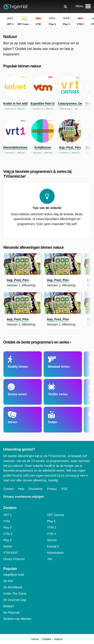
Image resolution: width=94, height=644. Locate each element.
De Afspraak (11, 612)
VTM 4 (52, 534)
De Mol (8, 581)
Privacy (52, 489)
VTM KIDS (10, 553)
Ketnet (8, 546)
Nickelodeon (55, 553)
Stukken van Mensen (17, 619)
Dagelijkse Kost (14, 575)
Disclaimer (36, 489)
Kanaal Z (53, 546)
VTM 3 (8, 534)
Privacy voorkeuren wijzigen (24, 497)
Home (35, 639)
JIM (50, 559)
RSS (64, 489)
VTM (6, 521)
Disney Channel (14, 559)
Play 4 (51, 521)
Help (21, 489)
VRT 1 (7, 515)
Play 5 (7, 527)
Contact (8, 489)
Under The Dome (15, 594)
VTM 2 (52, 527)
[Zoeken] (65, 7)
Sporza (52, 540)
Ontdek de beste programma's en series (37, 342)
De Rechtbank (13, 587)
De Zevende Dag (15, 600)
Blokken (9, 606)
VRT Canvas (56, 515)
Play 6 (7, 540)
